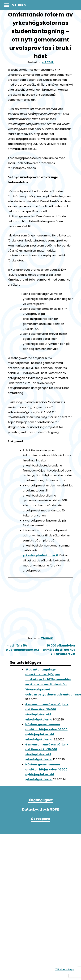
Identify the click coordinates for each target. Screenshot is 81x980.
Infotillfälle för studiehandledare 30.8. (23, 648)
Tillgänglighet (40, 800)
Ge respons (40, 819)
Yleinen (47, 638)
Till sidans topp (65, 969)
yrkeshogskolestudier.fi (40, 555)
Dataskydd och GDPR (41, 809)
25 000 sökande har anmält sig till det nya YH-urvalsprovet (59, 650)
